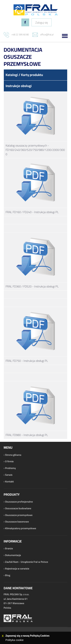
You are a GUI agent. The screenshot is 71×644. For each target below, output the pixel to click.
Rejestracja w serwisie (17, 569)
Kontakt (9, 482)
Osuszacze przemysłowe (19, 515)
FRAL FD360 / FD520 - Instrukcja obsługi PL (32, 286)
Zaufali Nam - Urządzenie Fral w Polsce (27, 562)
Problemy (10, 468)
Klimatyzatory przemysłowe (21, 528)
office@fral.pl (47, 34)
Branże (9, 548)
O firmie (9, 461)
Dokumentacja (13, 555)
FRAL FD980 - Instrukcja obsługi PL (27, 435)
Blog (8, 575)
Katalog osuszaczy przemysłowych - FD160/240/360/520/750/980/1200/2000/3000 (35, 150)
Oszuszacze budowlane (18, 508)
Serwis (9, 475)
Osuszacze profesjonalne (19, 502)
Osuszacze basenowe (17, 522)
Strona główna (13, 455)
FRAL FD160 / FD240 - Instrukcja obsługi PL (32, 212)
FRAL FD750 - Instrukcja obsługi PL (27, 361)
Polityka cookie (14, 640)
